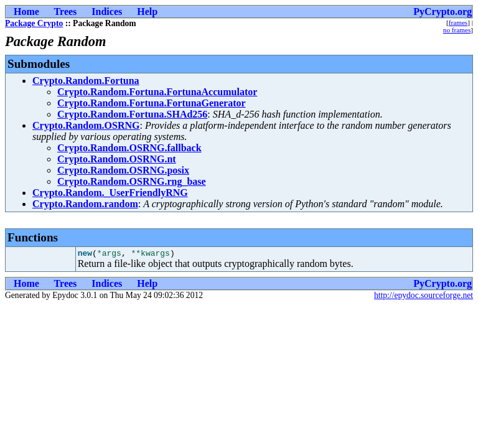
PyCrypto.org (443, 12)
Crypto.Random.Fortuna (86, 81)
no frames (457, 30)
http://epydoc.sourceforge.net (424, 297)
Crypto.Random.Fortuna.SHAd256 (132, 114)
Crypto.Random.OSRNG (86, 125)
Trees (66, 12)
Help (147, 12)
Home (26, 12)
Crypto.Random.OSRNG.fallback (129, 148)
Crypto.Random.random (85, 204)
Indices (107, 12)
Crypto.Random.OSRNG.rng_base (132, 181)
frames (458, 22)
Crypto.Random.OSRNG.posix (123, 170)
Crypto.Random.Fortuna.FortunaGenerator (152, 103)
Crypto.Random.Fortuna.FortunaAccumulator (157, 92)
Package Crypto (34, 23)
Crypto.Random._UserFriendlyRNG (110, 193)
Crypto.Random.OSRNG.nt (117, 159)
